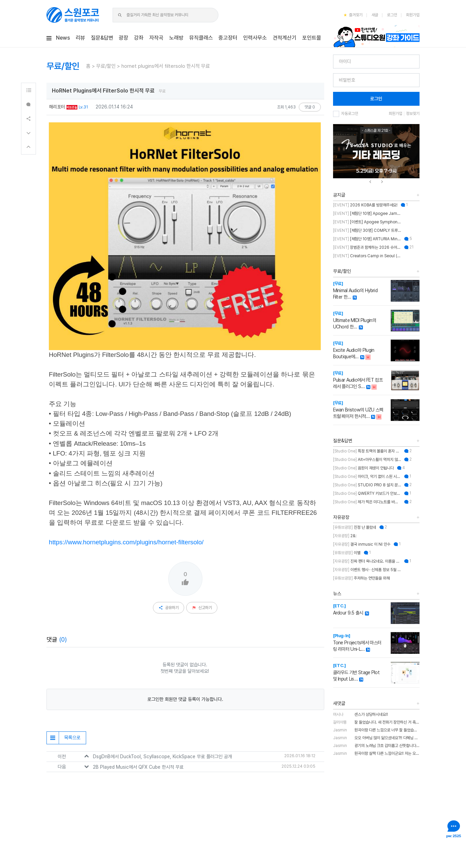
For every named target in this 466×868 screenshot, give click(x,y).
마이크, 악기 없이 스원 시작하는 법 (367, 477)
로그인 (392, 15)
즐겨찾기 (353, 15)
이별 (347, 553)
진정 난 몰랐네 (355, 527)
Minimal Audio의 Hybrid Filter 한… (355, 290)
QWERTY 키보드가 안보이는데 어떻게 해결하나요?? (367, 493)
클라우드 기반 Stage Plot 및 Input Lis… (356, 672)
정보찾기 (413, 114)
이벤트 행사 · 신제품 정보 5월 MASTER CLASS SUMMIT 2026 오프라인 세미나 (367, 570)
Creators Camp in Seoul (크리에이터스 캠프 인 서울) (367, 256)
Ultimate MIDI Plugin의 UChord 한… (355, 320)
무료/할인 (106, 66)
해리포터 (57, 107)
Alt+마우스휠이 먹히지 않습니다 (367, 460)
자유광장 (341, 517)
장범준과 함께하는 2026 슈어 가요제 (367, 247)
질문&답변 (343, 441)
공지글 (339, 195)
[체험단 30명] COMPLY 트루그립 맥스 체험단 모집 (367, 230)
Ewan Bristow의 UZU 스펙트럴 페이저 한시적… (358, 410)
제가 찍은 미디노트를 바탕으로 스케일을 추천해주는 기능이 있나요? (367, 502)
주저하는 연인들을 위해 (361, 578)
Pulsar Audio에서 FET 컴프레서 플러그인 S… (358, 380)
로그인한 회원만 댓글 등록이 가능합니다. (185, 699)
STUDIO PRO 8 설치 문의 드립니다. (367, 485)
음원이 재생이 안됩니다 (363, 468)
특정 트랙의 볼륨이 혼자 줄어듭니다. (367, 451)
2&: (345, 536)
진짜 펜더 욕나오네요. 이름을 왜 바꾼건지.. (367, 561)
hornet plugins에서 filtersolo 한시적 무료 (166, 66)
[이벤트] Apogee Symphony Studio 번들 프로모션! (367, 222)
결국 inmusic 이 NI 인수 (362, 544)
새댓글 (339, 703)
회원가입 (413, 15)
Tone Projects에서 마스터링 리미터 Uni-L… (357, 642)
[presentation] (370, 182)
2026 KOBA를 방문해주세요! (365, 205)
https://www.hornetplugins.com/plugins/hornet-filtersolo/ (126, 542)
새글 (375, 15)
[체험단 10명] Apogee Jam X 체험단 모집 (367, 214)
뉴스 (337, 593)
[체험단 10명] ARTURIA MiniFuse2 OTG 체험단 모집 (367, 239)
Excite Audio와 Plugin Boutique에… (354, 350)
